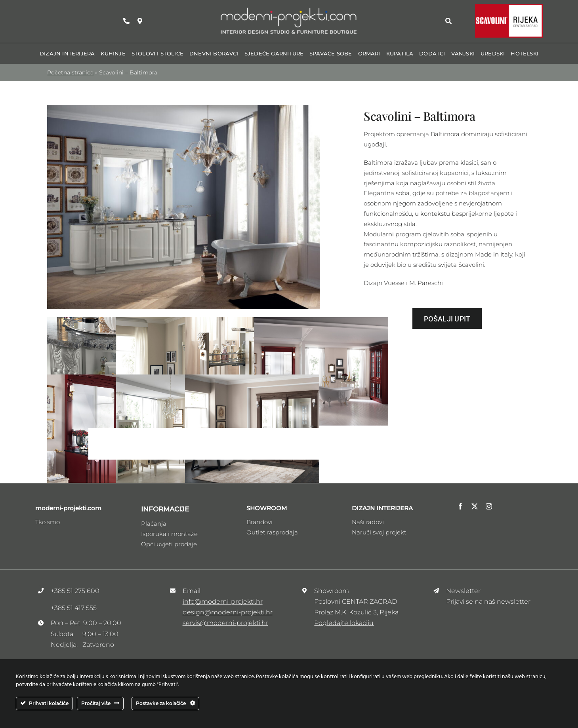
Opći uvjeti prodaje (169, 544)
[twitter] (475, 506)
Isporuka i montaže (169, 534)
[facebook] (460, 506)
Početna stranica (70, 72)
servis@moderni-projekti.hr (225, 623)
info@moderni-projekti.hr (223, 602)
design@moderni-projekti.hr (228, 612)
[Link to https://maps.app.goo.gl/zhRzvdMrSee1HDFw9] (140, 21)
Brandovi (259, 522)
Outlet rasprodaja (272, 532)
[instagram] (489, 506)
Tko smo (48, 522)
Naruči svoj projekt (379, 532)
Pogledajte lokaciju (344, 623)
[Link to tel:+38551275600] (126, 21)
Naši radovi (368, 522)
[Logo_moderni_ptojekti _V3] (289, 9)
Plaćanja (154, 524)
